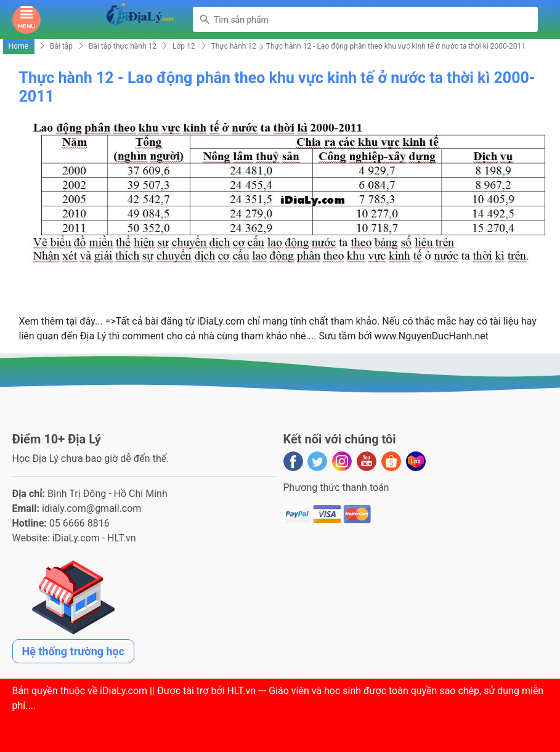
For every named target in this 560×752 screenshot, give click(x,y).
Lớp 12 (184, 46)
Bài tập (61, 46)
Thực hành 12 (234, 46)
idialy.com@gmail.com (92, 508)
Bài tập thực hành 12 (123, 46)
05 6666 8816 (79, 523)
